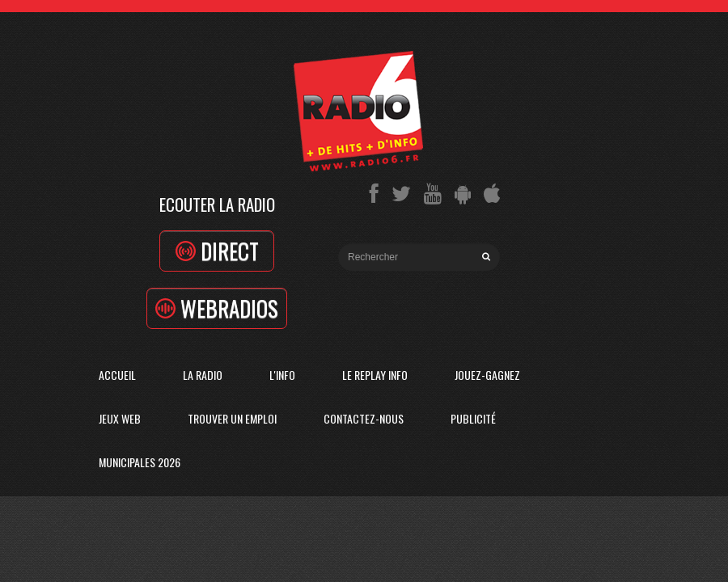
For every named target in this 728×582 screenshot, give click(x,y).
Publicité (473, 418)
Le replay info (375, 375)
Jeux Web (120, 418)
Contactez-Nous (364, 418)
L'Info (282, 375)
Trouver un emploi (232, 418)
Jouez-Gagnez (487, 375)
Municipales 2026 (140, 462)
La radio (203, 375)
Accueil (117, 375)
